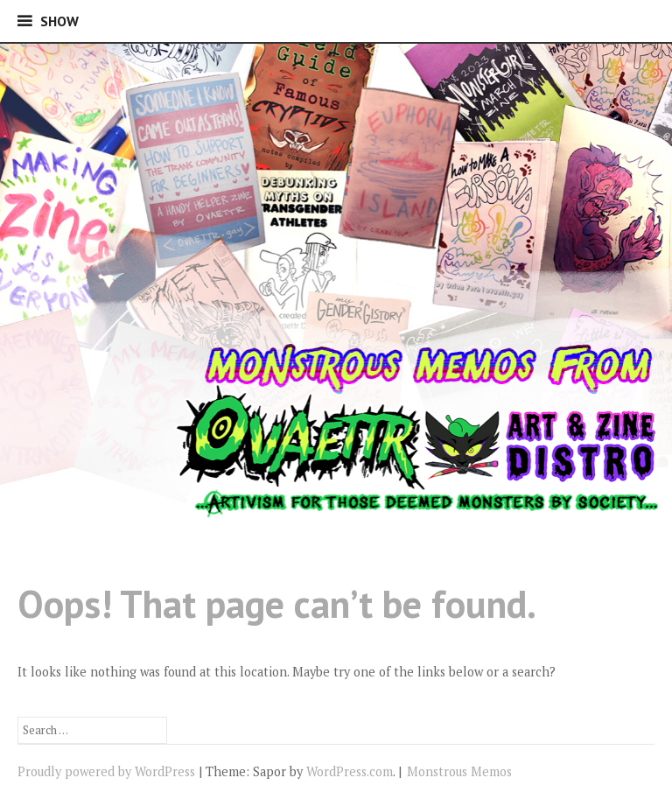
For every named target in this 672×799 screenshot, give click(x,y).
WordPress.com (350, 771)
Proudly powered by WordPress (106, 771)
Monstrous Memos (459, 771)
